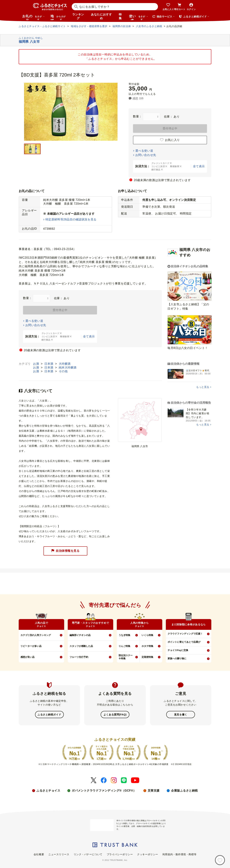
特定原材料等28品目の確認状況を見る (71, 219)
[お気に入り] (220, 860)
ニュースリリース (59, 854)
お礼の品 (33, 17)
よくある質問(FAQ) (115, 714)
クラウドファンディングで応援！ (185, 634)
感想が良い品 (27, 657)
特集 (120, 16)
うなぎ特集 (124, 635)
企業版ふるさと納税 (184, 790)
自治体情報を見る (65, 551)
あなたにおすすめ (101, 16)
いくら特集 (147, 635)
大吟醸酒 (65, 364)
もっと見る (203, 387)
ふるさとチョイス (48, 790)
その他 (63, 371)
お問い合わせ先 (146, 155)
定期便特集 (147, 657)
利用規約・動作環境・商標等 (179, 854)
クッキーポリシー (148, 854)
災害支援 (154, 790)
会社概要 (39, 854)
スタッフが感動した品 (81, 646)
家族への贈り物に (177, 658)
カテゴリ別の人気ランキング (36, 635)
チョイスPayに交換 (178, 650)
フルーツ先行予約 (79, 657)
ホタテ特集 (147, 646)
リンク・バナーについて (88, 854)
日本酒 (49, 364)
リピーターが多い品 (31, 646)
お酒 (36, 364)
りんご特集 (124, 646)
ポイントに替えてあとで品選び (184, 642)
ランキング (78, 16)
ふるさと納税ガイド (49, 714)
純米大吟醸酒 (68, 367)
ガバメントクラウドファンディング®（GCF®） (104, 790)
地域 (58, 17)
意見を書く (181, 714)
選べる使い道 (144, 151)
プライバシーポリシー (120, 854)
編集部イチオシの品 (80, 635)
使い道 (139, 17)
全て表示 (199, 166)
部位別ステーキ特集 (126, 657)
